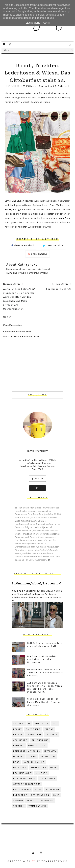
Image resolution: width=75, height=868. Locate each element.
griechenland (40, 740)
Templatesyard (55, 861)
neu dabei (42, 773)
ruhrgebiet (20, 795)
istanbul (19, 757)
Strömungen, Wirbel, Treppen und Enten (36, 585)
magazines (20, 768)
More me (37, 479)
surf (56, 795)
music (54, 768)
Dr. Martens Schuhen (49, 210)
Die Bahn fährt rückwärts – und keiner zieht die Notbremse (43, 659)
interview (50, 751)
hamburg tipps (37, 746)
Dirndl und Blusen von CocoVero (22, 201)
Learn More (33, 23)
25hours (19, 724)
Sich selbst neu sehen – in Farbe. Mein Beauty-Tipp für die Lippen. (44, 702)
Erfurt (8, 210)
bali (55, 724)
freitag (49, 729)
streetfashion (40, 795)
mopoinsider (38, 768)
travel (31, 801)
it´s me (32, 757)
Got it (47, 23)
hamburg (19, 746)
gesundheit (20, 740)
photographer (22, 790)
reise (38, 790)
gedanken (52, 735)
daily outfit (33, 729)
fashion (15, 86)
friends (18, 735)
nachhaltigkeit (22, 773)
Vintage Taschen (22, 210)
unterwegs (46, 801)
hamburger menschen (27, 751)
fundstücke (34, 735)
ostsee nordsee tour (27, 784)
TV (29, 724)
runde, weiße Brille (60, 218)
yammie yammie (37, 806)
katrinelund (48, 757)
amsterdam (42, 724)
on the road (48, 779)
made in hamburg (34, 762)
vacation (19, 806)
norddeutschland (25, 779)
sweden (18, 801)
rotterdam (52, 790)
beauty (17, 729)
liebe (16, 762)
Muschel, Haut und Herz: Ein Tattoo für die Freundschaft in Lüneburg (45, 673)
